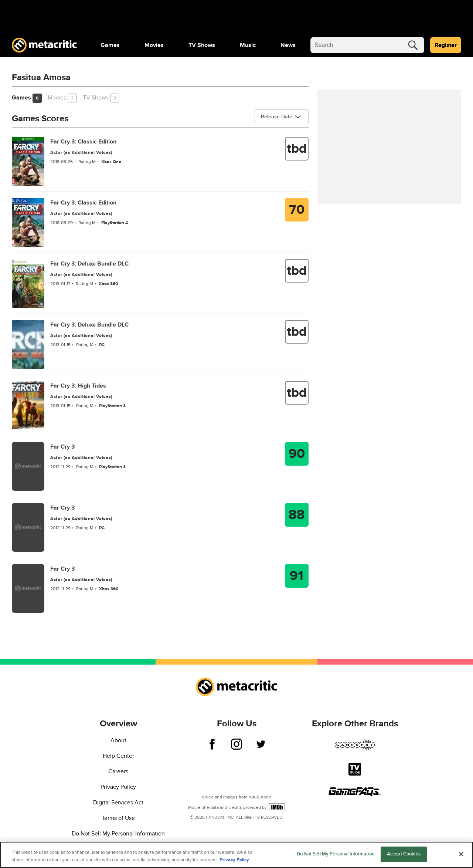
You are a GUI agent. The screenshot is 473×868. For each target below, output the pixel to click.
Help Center (118, 756)
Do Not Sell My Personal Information (118, 834)
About (118, 740)
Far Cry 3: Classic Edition (83, 142)
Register (446, 45)
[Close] (461, 854)
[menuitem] (110, 45)
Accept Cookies (404, 855)
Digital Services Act (118, 803)
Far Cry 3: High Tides (78, 386)
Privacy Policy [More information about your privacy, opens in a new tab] (234, 860)
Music (248, 45)
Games (110, 45)
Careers (118, 771)
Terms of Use (118, 818)
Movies (154, 45)
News (288, 45)
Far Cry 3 (62, 447)
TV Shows (202, 45)
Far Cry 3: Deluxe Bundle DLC (89, 264)
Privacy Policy (118, 787)
